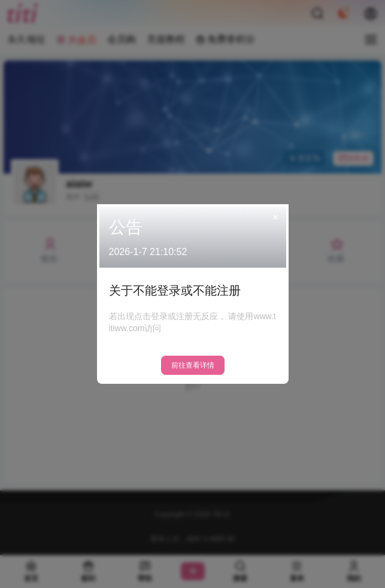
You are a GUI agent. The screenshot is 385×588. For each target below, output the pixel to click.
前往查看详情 (193, 365)
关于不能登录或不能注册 (175, 290)
